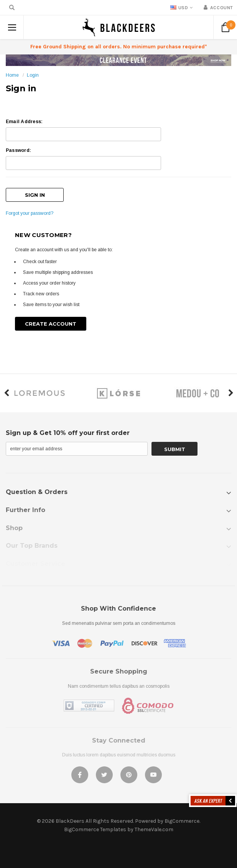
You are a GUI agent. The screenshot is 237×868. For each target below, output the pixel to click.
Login (33, 75)
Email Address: (24, 122)
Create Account (51, 324)
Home (12, 75)
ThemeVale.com (154, 829)
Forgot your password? (30, 213)
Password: (18, 150)
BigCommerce (182, 821)
